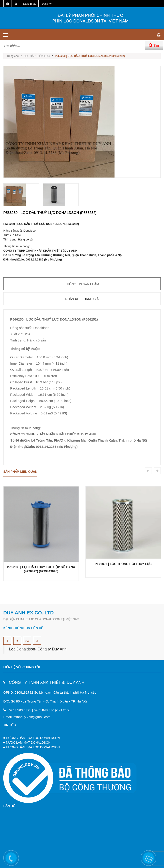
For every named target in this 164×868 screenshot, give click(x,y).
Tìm (154, 45)
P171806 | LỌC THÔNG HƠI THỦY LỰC (123, 564)
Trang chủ (14, 56)
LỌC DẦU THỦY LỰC (37, 56)
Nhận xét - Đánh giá (82, 299)
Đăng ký (47, 4)
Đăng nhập (30, 4)
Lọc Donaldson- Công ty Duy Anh (38, 649)
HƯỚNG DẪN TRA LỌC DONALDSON (33, 738)
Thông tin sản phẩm (82, 284)
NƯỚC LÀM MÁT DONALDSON (28, 743)
